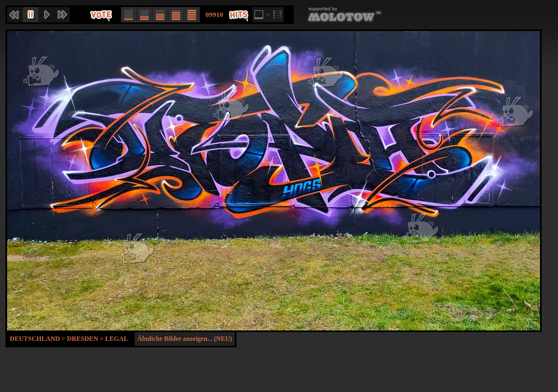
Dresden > (86, 339)
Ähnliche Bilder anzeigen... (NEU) (185, 339)
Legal (117, 339)
